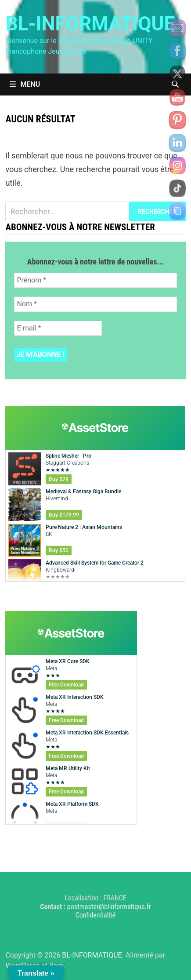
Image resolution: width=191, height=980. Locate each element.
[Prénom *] (95, 280)
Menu (25, 84)
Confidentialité (96, 915)
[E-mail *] (58, 328)
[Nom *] (95, 304)
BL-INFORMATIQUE (90, 24)
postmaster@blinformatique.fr (109, 907)
